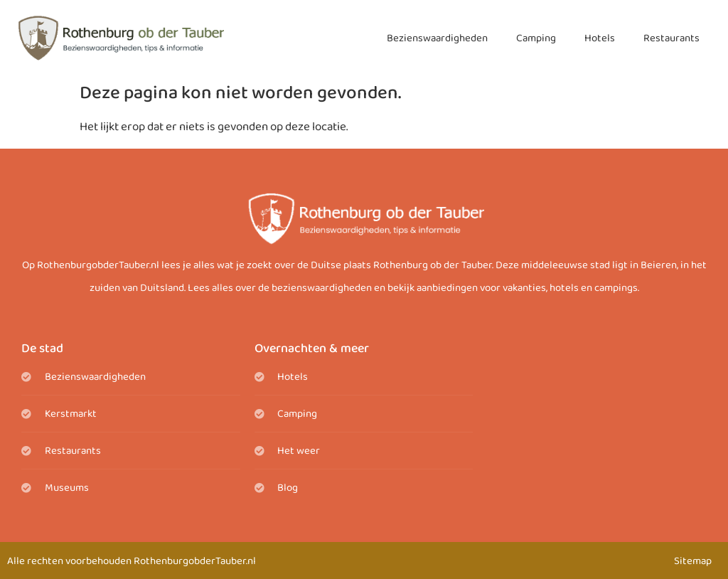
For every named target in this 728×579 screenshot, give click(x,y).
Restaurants (671, 38)
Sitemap (693, 561)
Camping (536, 38)
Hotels (600, 38)
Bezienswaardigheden (437, 38)
